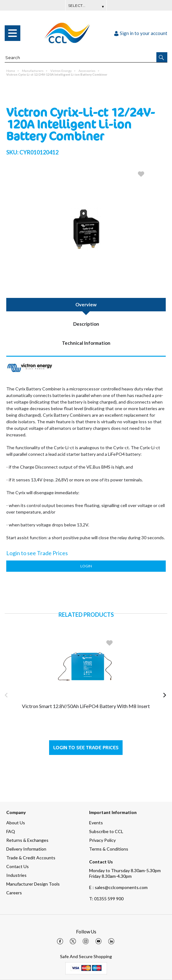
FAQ (11, 831)
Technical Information (86, 343)
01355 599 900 (106, 899)
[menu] (13, 33)
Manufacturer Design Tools (33, 884)
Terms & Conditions (109, 849)
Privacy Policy (102, 840)
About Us (16, 823)
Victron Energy (61, 71)
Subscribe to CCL (106, 831)
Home (11, 71)
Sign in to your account (141, 33)
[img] (60, 941)
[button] (162, 57)
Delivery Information (26, 849)
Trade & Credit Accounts (31, 858)
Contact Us (18, 866)
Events (96, 823)
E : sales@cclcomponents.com (118, 887)
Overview (86, 304)
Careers (14, 893)
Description (86, 324)
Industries (16, 875)
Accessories (87, 71)
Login (86, 566)
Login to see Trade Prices (86, 748)
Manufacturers (33, 71)
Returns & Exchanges (27, 840)
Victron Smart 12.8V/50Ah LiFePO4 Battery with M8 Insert (86, 706)
